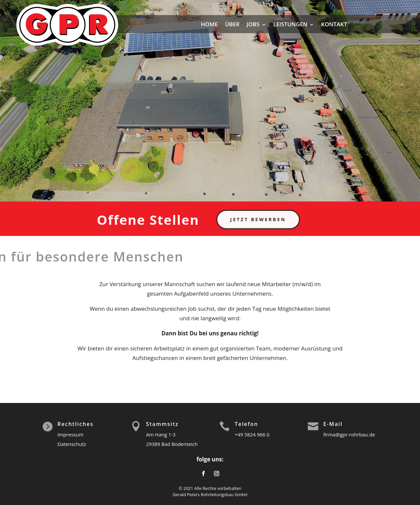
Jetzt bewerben (262, 219)
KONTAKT (334, 24)
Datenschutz (72, 444)
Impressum (70, 434)
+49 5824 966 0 (252, 434)
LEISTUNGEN (290, 24)
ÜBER (232, 24)
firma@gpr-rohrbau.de (349, 434)
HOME (209, 24)
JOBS (253, 24)
